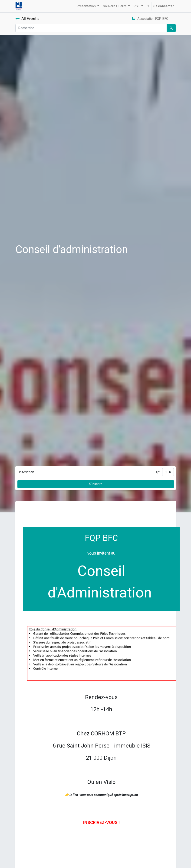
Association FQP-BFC (150, 19)
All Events (27, 19)
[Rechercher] (171, 28)
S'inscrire (96, 484)
